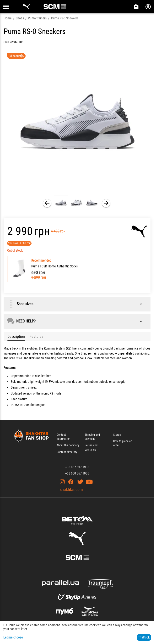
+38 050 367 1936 (77, 473)
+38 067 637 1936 (77, 467)
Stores (117, 435)
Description (16, 336)
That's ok (144, 637)
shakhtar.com (71, 489)
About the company (68, 445)
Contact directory (67, 452)
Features (36, 336)
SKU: (6, 42)
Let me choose (13, 637)
